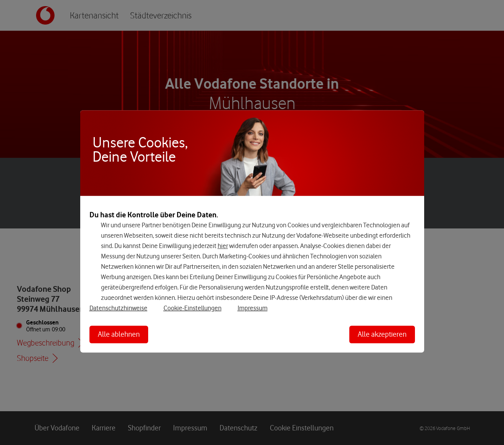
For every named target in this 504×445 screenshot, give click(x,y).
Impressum (253, 308)
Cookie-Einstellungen (193, 308)
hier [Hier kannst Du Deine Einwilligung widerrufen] (223, 246)
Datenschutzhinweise (118, 308)
